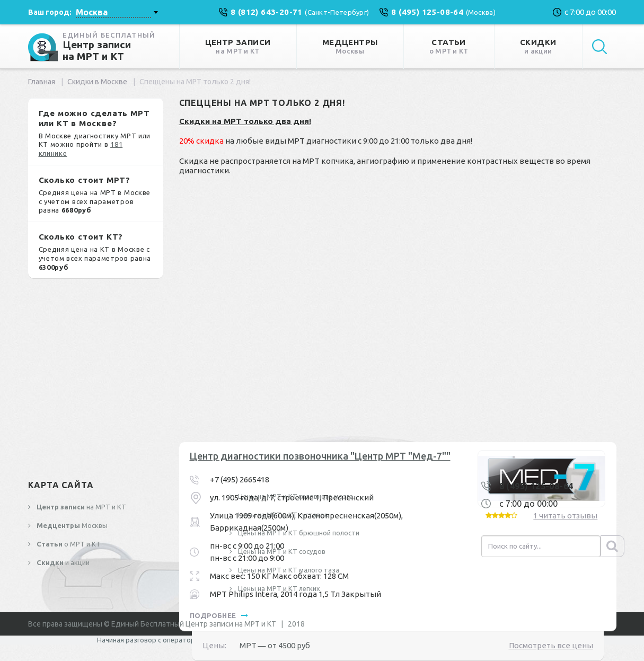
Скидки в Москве (97, 82)
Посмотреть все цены (551, 645)
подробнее (219, 615)
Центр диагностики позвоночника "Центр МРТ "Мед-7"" (320, 456)
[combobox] (117, 12)
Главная (42, 82)
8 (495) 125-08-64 (536, 486)
